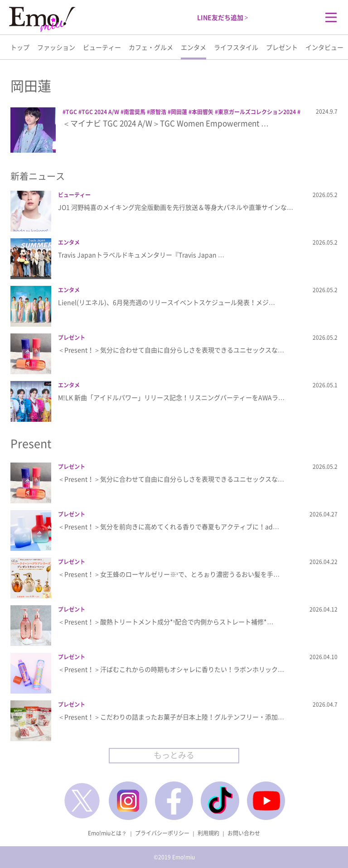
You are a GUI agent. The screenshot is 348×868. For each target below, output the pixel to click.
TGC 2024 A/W (100, 112)
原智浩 (158, 112)
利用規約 (208, 833)
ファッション (56, 47)
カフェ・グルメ (151, 47)
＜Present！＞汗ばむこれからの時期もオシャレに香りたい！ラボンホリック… (171, 669)
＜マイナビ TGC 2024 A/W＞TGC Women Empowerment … (166, 123)
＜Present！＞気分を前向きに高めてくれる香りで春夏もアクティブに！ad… (169, 526)
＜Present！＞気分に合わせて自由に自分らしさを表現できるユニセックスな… (171, 350)
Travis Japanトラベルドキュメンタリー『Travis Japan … (141, 255)
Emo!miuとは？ (107, 833)
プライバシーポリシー (162, 833)
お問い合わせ (244, 833)
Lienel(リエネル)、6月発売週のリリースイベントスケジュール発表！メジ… (167, 302)
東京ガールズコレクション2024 (257, 112)
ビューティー (102, 47)
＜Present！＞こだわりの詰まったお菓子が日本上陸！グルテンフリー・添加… (171, 717)
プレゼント (282, 47)
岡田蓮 (179, 112)
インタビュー (324, 47)
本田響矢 (203, 112)
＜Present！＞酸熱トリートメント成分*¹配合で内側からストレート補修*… (166, 622)
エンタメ (193, 47)
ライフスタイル (236, 47)
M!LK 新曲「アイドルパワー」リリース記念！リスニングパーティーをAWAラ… (171, 397)
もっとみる (174, 755)
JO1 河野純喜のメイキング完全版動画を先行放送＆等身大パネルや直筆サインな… (176, 207)
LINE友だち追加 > (223, 17)
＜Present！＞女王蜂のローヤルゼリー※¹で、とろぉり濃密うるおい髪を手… (169, 574)
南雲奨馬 (135, 112)
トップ (20, 47)
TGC (71, 112)
